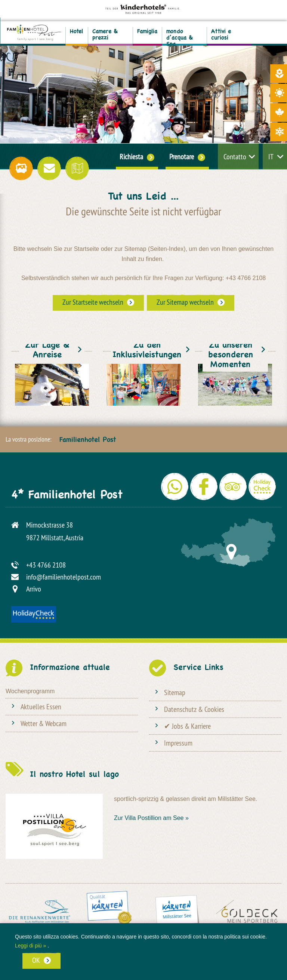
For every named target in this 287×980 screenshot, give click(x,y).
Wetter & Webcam (44, 723)
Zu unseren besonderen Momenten (231, 357)
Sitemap (175, 692)
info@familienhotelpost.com (64, 577)
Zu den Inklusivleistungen (147, 352)
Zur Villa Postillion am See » (151, 818)
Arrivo (34, 589)
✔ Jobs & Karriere (187, 726)
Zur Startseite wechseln (93, 302)
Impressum (178, 743)
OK (36, 960)
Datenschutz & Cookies (194, 709)
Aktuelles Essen (41, 706)
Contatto (235, 156)
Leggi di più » (30, 946)
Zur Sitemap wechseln (185, 302)
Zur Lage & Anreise (47, 352)
